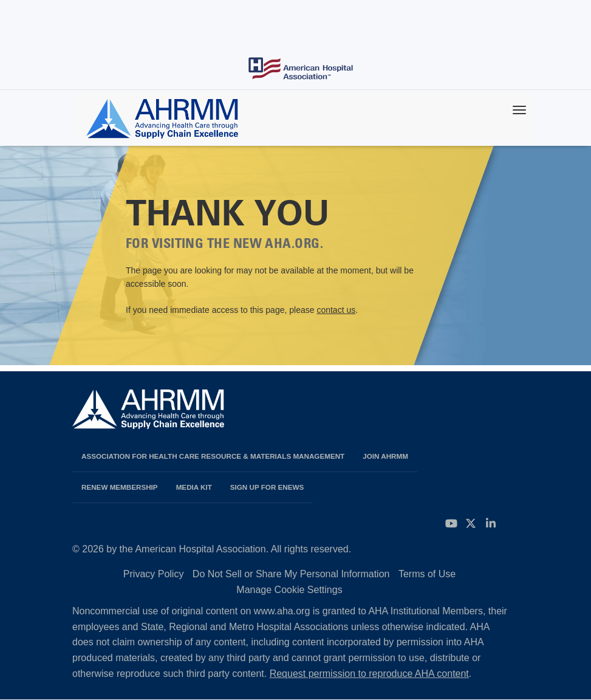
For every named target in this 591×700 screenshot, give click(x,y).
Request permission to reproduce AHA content (369, 674)
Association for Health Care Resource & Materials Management (213, 456)
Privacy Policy (154, 574)
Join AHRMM (385, 456)
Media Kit (194, 487)
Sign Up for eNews (267, 487)
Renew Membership (120, 487)
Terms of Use (427, 574)
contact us (336, 310)
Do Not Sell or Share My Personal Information (291, 574)
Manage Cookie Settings (289, 590)
